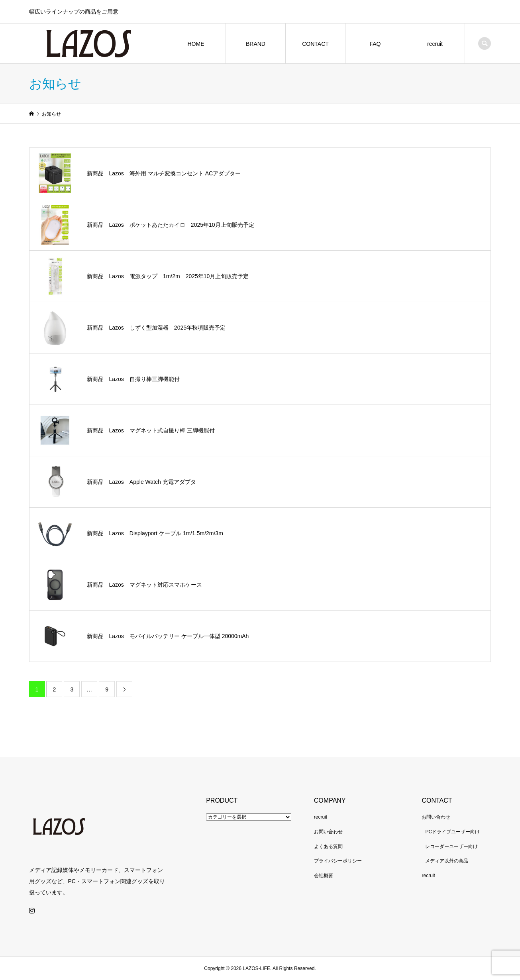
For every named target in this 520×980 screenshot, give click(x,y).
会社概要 (324, 876)
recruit (435, 44)
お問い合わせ (328, 832)
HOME (196, 44)
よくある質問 (328, 846)
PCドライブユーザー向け (452, 832)
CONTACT (315, 44)
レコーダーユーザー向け (451, 846)
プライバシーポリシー (338, 861)
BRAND (256, 44)
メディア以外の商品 (447, 861)
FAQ (375, 44)
